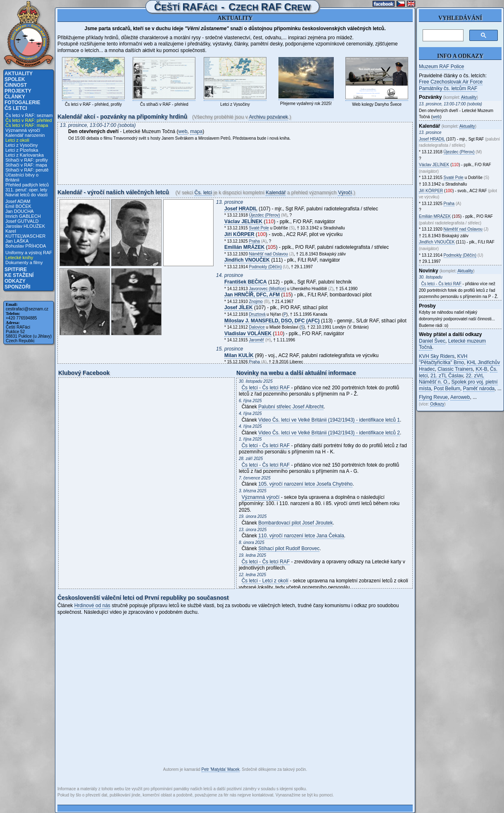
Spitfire (16, 269)
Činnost (16, 85)
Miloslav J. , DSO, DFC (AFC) (272, 321)
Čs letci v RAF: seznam (29, 115)
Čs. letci (203, 193)
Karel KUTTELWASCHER (25, 234)
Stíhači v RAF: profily (27, 160)
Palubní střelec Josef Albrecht (291, 407)
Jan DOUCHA (19, 211)
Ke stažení (19, 275)
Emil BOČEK (18, 206)
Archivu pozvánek (268, 117)
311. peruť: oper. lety (26, 190)
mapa (196, 131)
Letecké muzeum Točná (452, 344)
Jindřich (247, 260)
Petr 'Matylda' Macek (221, 769)
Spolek (15, 79)
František (246, 282)
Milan (239, 355)
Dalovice (257, 327)
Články (15, 97)
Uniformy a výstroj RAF (29, 253)
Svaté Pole (259, 228)
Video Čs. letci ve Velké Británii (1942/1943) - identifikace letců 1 (329, 420)
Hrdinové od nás (92, 606)
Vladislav (248, 334)
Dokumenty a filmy (24, 262)
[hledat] (442, 36)
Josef (241, 209)
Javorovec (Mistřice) (267, 289)
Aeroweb (460, 397)
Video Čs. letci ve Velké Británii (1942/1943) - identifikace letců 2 (329, 433)
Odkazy (15, 281)
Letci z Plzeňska (22, 150)
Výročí (345, 193)
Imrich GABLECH (23, 216)
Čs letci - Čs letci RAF (266, 388)
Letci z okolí (17, 140)
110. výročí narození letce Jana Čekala (301, 536)
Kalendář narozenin (25, 135)
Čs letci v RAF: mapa (27, 125)
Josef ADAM (18, 201)
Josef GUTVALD (22, 221)
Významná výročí (23, 130)
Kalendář (276, 193)
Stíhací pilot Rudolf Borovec (289, 548)
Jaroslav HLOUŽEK (25, 226)
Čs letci (16, 108)
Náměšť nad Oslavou (269, 254)
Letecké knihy (19, 257)
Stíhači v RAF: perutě (27, 170)
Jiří (239, 234)
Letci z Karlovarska (25, 155)
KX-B (481, 369)
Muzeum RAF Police (441, 67)
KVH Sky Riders (437, 356)
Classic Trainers (455, 369)
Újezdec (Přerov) (265, 215)
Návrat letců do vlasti (26, 195)
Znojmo (256, 302)
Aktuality (19, 74)
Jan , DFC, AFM (252, 295)
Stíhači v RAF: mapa (26, 165)
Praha (255, 241)
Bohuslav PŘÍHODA (26, 246)
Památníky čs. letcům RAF (448, 88)
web (183, 131)
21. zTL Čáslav (447, 376)
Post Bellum (447, 389)
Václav (243, 222)
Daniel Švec (432, 341)
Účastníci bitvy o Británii (22, 177)
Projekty (18, 91)
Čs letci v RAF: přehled (29, 120)
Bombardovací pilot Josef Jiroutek (295, 523)
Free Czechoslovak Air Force (451, 82)
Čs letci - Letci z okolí (265, 581)
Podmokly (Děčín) (265, 267)
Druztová (257, 314)
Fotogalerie (22, 103)
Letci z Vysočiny (21, 145)
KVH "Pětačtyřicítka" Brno (443, 360)
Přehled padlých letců (27, 185)
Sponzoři (18, 287)
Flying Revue (433, 397)
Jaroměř (257, 340)
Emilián (244, 247)
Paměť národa (479, 389)
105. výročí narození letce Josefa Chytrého (305, 484)
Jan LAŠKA (17, 241)
